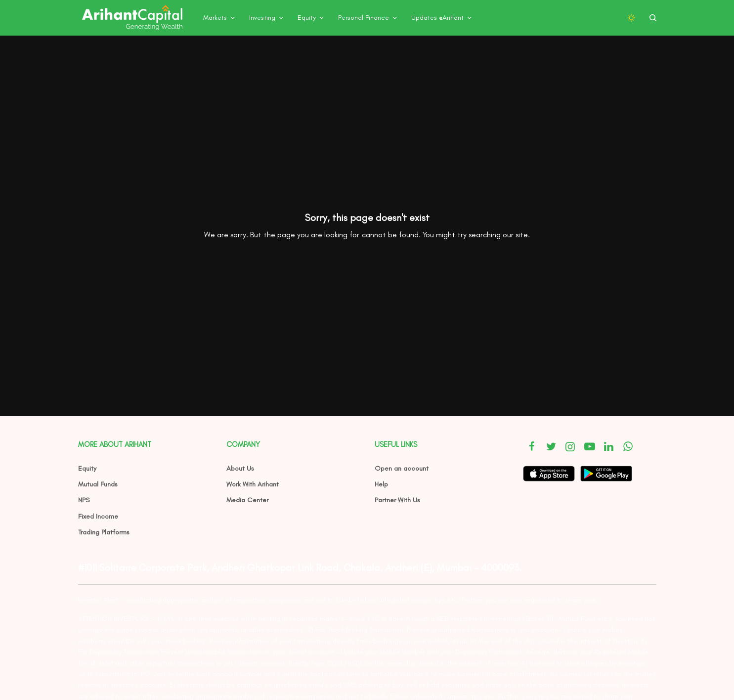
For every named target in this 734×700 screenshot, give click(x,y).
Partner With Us (397, 500)
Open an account (402, 468)
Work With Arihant (253, 484)
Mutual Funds (98, 484)
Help (381, 484)
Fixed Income (98, 516)
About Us (240, 468)
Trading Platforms (104, 532)
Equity (87, 468)
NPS (84, 500)
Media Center (247, 500)
